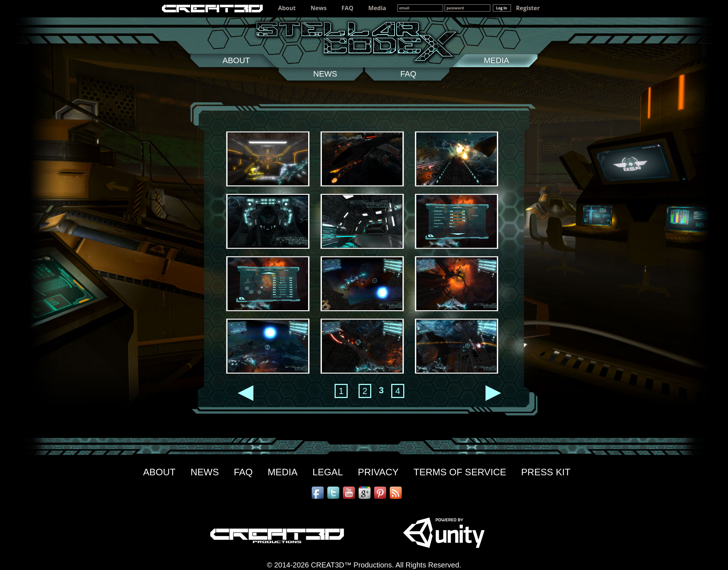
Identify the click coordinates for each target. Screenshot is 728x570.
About (287, 8)
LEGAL (328, 472)
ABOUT (159, 472)
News (319, 8)
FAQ (347, 8)
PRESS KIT (546, 472)
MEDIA (282, 472)
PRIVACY (378, 472)
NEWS (205, 472)
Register (528, 8)
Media (377, 8)
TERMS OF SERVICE (460, 472)
